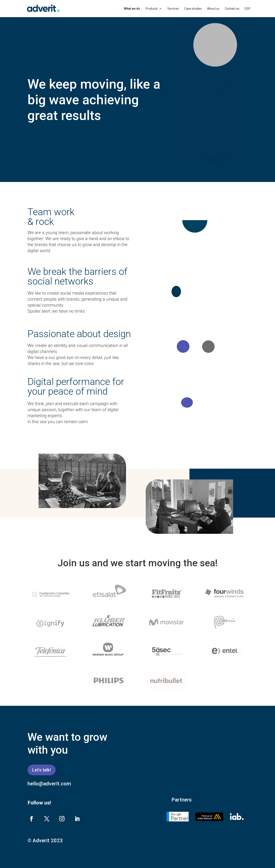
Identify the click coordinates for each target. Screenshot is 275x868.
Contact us (232, 9)
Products (152, 9)
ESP (247, 9)
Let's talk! (42, 770)
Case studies (193, 9)
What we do (132, 9)
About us (213, 9)
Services (173, 9)
